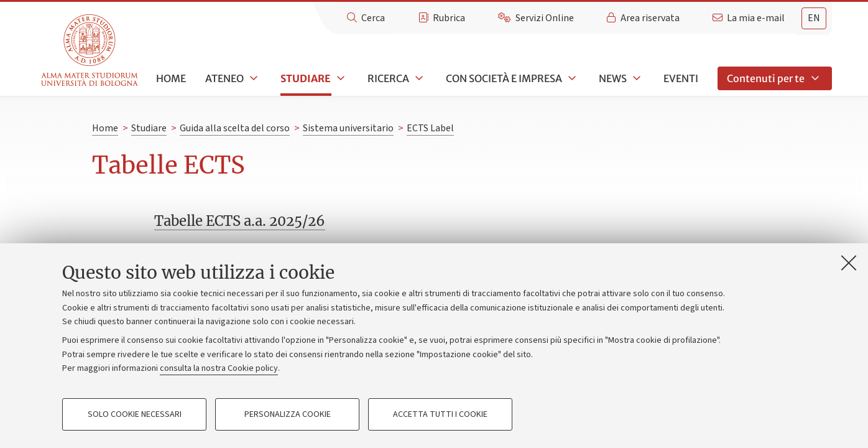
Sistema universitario (348, 128)
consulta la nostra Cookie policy (219, 368)
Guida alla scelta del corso (235, 128)
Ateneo (224, 78)
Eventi (681, 78)
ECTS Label (430, 128)
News (613, 78)
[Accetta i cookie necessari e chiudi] (849, 263)
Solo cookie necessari (135, 414)
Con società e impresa (504, 78)
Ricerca (388, 78)
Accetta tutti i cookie (440, 414)
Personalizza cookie (288, 414)
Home (171, 78)
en (814, 18)
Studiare (306, 78)
